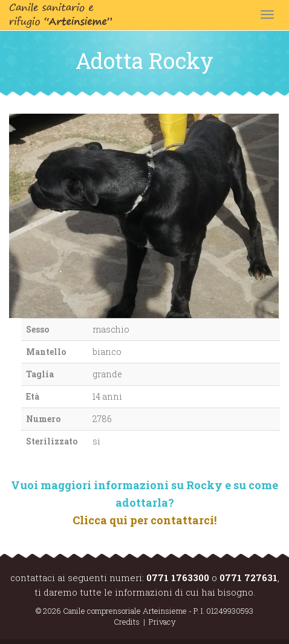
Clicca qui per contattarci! (144, 520)
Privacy (162, 622)
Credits (127, 622)
